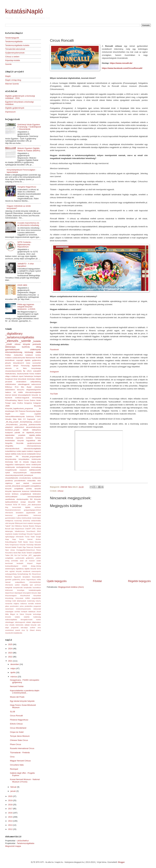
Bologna (38, 526)
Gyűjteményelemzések (15, 53)
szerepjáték (25, 486)
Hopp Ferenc (18, 539)
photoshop (26, 521)
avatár (39, 561)
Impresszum (10, 112)
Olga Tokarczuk (28, 547)
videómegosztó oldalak (23, 622)
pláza (7, 606)
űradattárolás (18, 633)
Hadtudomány (11, 374)
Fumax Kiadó (30, 537)
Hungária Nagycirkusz (27, 187)
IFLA (17, 387)
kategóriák (9, 588)
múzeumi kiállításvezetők (30, 470)
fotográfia (9, 443)
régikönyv (9, 483)
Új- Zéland (30, 630)
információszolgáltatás (32, 449)
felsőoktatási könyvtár (14, 441)
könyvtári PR (12, 457)
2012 (11, 829)
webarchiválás (36, 521)
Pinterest (22, 411)
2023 (11, 653)
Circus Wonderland (18, 728)
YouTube (54, 394)
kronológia (21, 590)
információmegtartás (33, 392)
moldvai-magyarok (22, 398)
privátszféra (29, 606)
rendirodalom (21, 382)
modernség (31, 601)
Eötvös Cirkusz (16, 724)
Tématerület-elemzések (15, 49)
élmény (38, 630)
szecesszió (37, 483)
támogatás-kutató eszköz (31, 620)
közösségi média (33, 352)
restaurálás (31, 481)
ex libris (22, 368)
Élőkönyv (9, 387)
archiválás (15, 561)
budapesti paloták (13, 433)
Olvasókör (37, 547)
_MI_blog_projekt (12, 422)
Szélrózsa (30, 416)
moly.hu (38, 601)
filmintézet (9, 577)
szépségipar (9, 612)
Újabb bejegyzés (57, 581)
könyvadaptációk (24, 395)
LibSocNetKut (23, 841)
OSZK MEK (22, 285)
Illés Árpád (26, 387)
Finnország (25, 366)
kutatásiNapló (24, 11)
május (13, 668)
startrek (26, 483)
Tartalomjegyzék (12, 38)
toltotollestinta (36, 491)
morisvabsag (36, 467)
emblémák (9, 438)
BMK (39, 502)
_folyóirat (37, 387)
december (15, 664)
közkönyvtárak (27, 518)
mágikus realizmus (20, 604)
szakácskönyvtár (19, 358)
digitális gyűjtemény (33, 360)
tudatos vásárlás (22, 617)
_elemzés (12, 341)
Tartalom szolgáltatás (34, 553)
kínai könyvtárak (20, 379)
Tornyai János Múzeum (20, 736)
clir (23, 433)
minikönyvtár (10, 467)
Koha (7, 545)
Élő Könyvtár (35, 499)
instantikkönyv (11, 451)
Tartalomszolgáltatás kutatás (17, 45)
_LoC (39, 419)
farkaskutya (29, 376)
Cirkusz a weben (12, 57)
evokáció (29, 438)
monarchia (9, 604)
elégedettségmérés (34, 390)
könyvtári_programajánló (31, 457)
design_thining (36, 566)
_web (29, 505)
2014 (11, 821)
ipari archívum (35, 585)
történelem (37, 494)
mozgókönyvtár (11, 470)
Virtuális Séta (11, 419)
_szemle (25, 341)
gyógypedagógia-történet (32, 510)
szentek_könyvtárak (13, 486)
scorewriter (37, 363)
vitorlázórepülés (23, 499)
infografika (9, 446)
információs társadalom (14, 513)
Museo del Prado (17, 697)
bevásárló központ (25, 563)
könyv (39, 454)
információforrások (12, 449)
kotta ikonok (22, 454)
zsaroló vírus (20, 630)
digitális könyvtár (30, 569)
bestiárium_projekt (12, 430)
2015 (11, 817)
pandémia (9, 481)
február (14, 787)
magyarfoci (9, 465)
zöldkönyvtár (36, 350)
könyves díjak (36, 593)
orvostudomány (25, 478)
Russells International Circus (22, 748)
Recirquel (14, 769)
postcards (37, 344)
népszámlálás (36, 473)
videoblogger (10, 622)
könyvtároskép (11, 459)
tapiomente (17, 491)
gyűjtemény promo (19, 580)
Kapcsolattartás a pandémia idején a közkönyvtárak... (25, 692)
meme (28, 465)
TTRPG (38, 416)
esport (21, 376)
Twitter (7, 555)
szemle (8, 366)
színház (29, 489)
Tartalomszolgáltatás (14, 41)
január (13, 791)
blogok (39, 563)
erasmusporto (36, 571)
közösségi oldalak (34, 379)
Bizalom (32, 526)
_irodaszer (37, 422)
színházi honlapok (21, 612)
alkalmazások (36, 505)
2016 (11, 813)
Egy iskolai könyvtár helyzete (22, 701)
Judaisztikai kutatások (23, 355)
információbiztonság (14, 352)
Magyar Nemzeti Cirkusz (20, 761)
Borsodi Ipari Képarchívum (15, 529)
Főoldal (97, 581)
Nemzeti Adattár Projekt (14, 547)
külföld (28, 598)
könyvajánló (27, 593)
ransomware (9, 609)
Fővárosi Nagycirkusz (19, 720)
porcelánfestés (20, 481)
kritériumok (9, 590)
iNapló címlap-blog (13, 80)
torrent (8, 494)
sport (18, 483)
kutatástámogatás (35, 590)
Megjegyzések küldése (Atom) (71, 587)
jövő (39, 513)
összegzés (37, 523)
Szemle (8, 64)
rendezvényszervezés (23, 609)
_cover (9, 344)
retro (39, 481)
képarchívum (10, 593)
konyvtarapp (36, 368)
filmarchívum (37, 574)
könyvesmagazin (11, 596)
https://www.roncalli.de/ (121, 63)
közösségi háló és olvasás (17, 462)
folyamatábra (36, 577)
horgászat (9, 379)
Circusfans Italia (17, 765)
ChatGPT (28, 529)
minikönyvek (36, 465)
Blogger (121, 862)
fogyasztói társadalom (22, 577)
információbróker (35, 582)
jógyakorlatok (31, 513)
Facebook (54, 350)
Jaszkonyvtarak (23, 374)
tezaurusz (26, 491)
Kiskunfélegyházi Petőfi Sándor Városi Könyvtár (23, 542)
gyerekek (8, 580)
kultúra (19, 518)
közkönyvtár (36, 459)
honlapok (37, 376)
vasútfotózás (10, 499)
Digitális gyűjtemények (15, 108)
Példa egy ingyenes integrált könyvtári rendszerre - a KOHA (26, 307)
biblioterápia (10, 347)
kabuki (8, 454)
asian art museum (27, 561)
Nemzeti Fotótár (17, 686)
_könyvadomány (11, 425)
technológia (37, 614)
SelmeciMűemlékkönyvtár (15, 416)
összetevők (9, 633)
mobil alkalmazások (19, 601)
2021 (11, 661)
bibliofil (26, 430)
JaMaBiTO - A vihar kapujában (26, 265)
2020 (11, 796)
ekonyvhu (21, 390)
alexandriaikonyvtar (33, 427)
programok (37, 606)
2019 (11, 800)
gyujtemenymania (34, 443)
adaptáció (9, 427)
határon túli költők (14, 392)
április (13, 672)
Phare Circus (15, 744)
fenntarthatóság (23, 574)
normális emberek (34, 604)
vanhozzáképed (11, 497)
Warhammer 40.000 (33, 358)
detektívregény (10, 569)
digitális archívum (33, 507)
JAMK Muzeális (23, 406)
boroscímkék (17, 507)
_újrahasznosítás (34, 425)
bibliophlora (36, 430)
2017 (11, 809)
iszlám (19, 451)
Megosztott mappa (13, 846)
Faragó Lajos (11, 403)
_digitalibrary (14, 334)
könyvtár (27, 344)
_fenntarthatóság (26, 422)
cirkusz (60, 491)
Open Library (10, 550)
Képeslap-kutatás (13, 60)
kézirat (14, 395)
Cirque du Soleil (17, 732)
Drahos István (35, 400)
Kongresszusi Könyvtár (18, 545)
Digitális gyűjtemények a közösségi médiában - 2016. (20, 97)
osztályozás (36, 478)
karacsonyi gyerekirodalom (17, 515)
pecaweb (9, 382)
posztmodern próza (17, 606)
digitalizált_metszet (34, 433)
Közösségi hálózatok (34, 545)
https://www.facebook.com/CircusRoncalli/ (122, 68)
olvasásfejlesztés (12, 478)
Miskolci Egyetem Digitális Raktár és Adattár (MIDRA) (29, 149)
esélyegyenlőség (11, 574)
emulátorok (27, 571)
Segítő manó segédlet (23, 414)
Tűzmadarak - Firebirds (20, 753)
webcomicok (36, 384)
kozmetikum (37, 588)
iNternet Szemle (12, 84)
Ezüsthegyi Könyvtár (26, 534)
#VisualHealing (11, 400)
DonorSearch (31, 531)
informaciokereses (34, 446)
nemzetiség (36, 398)
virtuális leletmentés (16, 625)
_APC (30, 555)
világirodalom (36, 622)
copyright (20, 360)
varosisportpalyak (34, 497)
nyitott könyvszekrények (16, 473)
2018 (11, 805)
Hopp (7, 539)
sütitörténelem (11, 384)
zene (39, 628)
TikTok (15, 505)
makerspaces (20, 465)
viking (38, 347)
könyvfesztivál (25, 596)
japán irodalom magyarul (31, 451)
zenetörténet (9, 630)
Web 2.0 (22, 419)
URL (12, 555)
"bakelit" (8, 526)
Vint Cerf (17, 555)
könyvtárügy (9, 598)
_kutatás (37, 341)
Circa (12, 757)
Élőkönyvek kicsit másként (24, 523)
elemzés (8, 368)
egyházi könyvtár (15, 571)
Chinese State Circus (19, 740)
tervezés (8, 617)
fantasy (38, 438)
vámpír (16, 366)
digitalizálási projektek (15, 435)
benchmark (9, 563)
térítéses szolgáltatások (21, 494)
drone (39, 569)
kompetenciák (18, 588)
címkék (25, 566)
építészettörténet (12, 502)
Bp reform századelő (32, 371)
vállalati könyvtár (31, 625)
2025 (11, 644)
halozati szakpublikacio (15, 582)
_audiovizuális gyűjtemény (24, 558)
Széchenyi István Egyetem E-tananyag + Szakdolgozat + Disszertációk (29, 127)
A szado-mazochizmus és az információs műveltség (28, 224)
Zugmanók (31, 419)
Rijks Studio (22, 553)
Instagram (54, 372)
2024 (11, 649)
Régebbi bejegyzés (139, 581)
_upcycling (23, 425)
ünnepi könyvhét (28, 502)
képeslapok (18, 593)
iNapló (8, 76)
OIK (17, 411)
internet (8, 395)
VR (19, 505)
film (30, 574)
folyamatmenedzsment (13, 510)
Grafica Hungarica (25, 403)
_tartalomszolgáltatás (20, 337)
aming (7, 561)
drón (7, 571)
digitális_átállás (35, 435)
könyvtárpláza (24, 459)
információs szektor (12, 585)
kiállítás (14, 454)
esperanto (20, 438)
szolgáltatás (19, 489)
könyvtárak (37, 596)
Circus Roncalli (16, 716)
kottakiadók (31, 454)
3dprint (20, 400)
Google (38, 537)
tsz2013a (26, 347)
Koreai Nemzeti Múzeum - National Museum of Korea (25, 780)
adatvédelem (10, 390)
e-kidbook (14, 376)
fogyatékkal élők (34, 441)
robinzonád (37, 609)
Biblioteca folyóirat (22, 526)
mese (28, 363)
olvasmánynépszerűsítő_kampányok (19, 475)
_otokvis (38, 558)
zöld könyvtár (10, 523)
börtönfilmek (10, 360)
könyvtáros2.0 (18, 363)
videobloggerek (24, 384)
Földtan (8, 355)
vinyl (7, 625)
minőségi (8, 601)
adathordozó (19, 427)
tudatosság (37, 617)
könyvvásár (19, 598)
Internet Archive (34, 539)
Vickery (24, 505)
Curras (26, 400)
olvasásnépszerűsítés (13, 371)
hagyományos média (34, 580)
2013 (11, 825)
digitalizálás (36, 366)
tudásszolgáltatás (11, 620)
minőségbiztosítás (23, 467)
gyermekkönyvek (12, 350)
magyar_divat (36, 462)
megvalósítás (36, 598)
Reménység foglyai (34, 411)
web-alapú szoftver (28, 628)
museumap (18, 521)
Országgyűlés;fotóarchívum (26, 550)
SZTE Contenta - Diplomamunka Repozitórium (25, 244)
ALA (13, 526)
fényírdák (20, 443)
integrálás (25, 585)
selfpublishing (36, 382)
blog (7, 507)
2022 (11, 657)
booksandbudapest (12, 566)
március (14, 677)
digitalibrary (20, 569)
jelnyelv (8, 363)
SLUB (12, 712)
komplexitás (28, 588)
